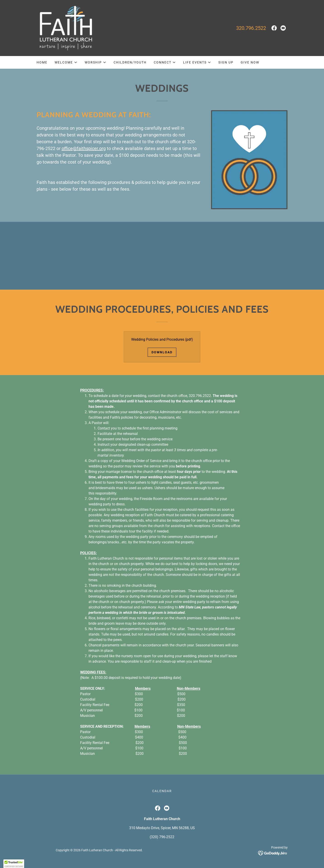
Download (162, 352)
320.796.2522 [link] (251, 28)
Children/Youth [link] (130, 62)
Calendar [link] (162, 791)
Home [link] (42, 62)
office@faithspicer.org (84, 148)
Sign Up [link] (226, 62)
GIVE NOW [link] (250, 62)
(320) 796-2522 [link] (162, 837)
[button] (66, 62)
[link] (65, 28)
